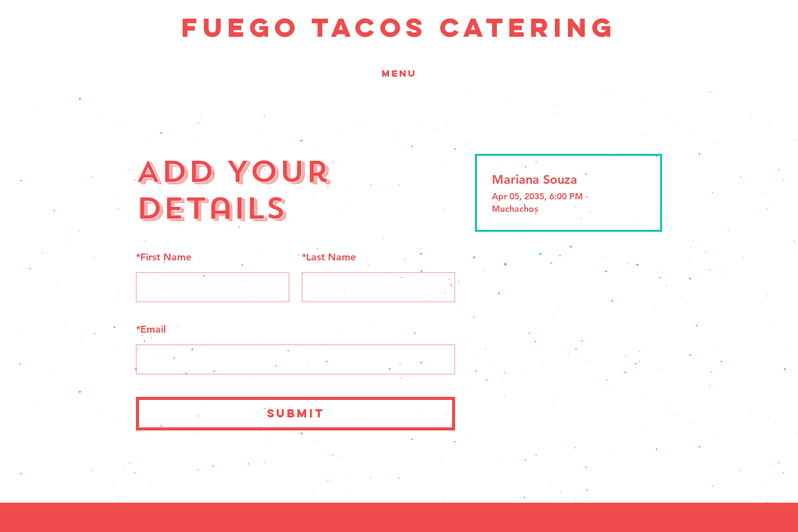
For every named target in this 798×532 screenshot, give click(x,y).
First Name (164, 257)
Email (151, 329)
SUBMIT (296, 413)
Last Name (329, 257)
